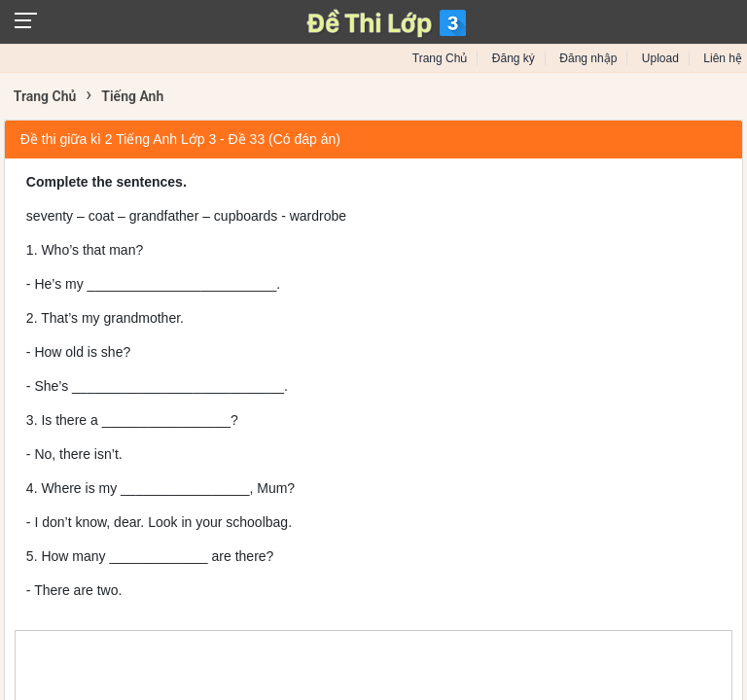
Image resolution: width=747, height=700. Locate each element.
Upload (660, 58)
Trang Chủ (440, 58)
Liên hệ (723, 58)
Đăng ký (514, 58)
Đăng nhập (588, 58)
